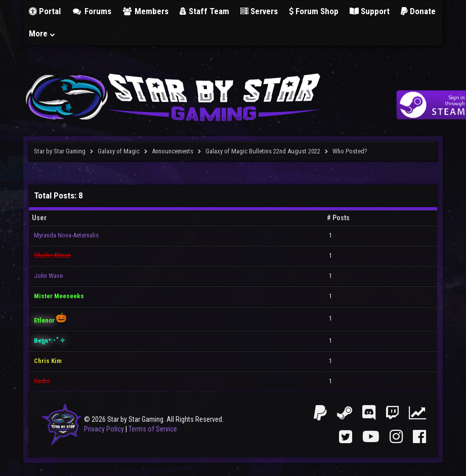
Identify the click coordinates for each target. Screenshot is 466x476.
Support (370, 11)
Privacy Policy (104, 429)
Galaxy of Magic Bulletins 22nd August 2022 (263, 151)
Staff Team (204, 11)
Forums (92, 11)
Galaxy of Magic (119, 151)
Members (146, 11)
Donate (418, 11)
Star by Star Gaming (60, 151)
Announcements (173, 151)
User (39, 218)
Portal (45, 11)
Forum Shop (314, 11)
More (43, 33)
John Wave (48, 276)
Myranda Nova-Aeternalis (66, 235)
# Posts (338, 218)
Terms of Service (153, 429)
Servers (259, 11)
